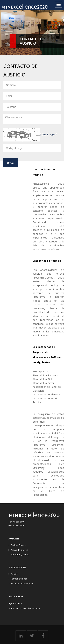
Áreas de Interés (19, 550)
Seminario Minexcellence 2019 (24, 608)
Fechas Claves (18, 545)
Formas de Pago (19, 579)
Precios (15, 574)
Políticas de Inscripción (22, 583)
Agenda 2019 (15, 603)
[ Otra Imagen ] (49, 134)
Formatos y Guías (20, 555)
